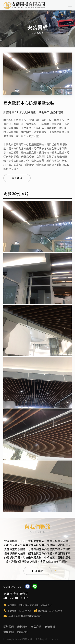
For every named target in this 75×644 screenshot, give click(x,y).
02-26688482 (55, 611)
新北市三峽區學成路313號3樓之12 (35, 605)
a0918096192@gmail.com (28, 616)
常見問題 (9, 632)
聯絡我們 (22, 632)
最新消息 (22, 626)
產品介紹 (36, 626)
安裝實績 (50, 626)
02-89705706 (25, 611)
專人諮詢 (17, 178)
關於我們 (9, 626)
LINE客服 (42, 571)
